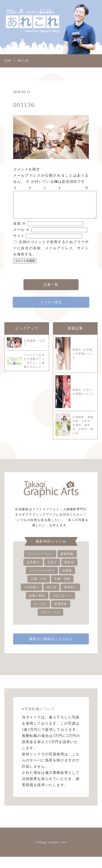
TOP (8, 61)
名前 (19, 229)
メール (21, 235)
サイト (19, 241)
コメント (51, 188)
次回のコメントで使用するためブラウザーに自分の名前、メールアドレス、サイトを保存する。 (51, 253)
